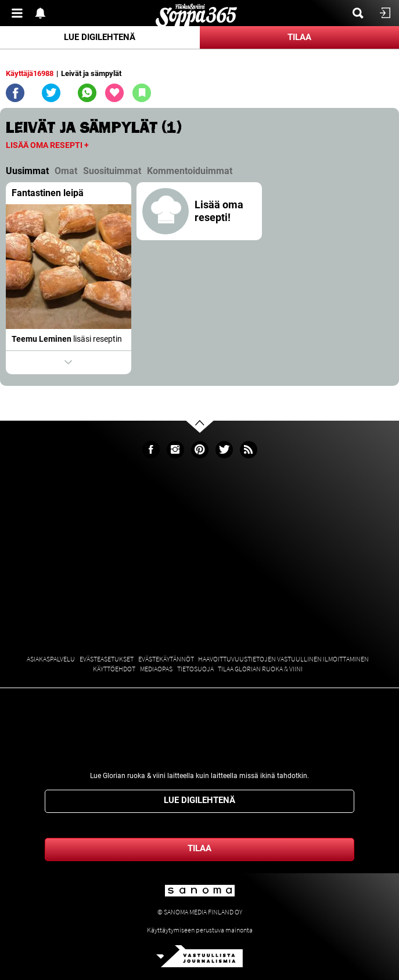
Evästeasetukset (107, 659)
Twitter (224, 450)
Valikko (20, 13)
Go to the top (210, 444)
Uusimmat (27, 171)
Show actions (69, 363)
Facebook (151, 450)
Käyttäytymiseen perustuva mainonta (200, 930)
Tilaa (299, 37)
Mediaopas (156, 669)
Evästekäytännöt (166, 659)
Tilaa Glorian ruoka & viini (260, 669)
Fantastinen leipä (48, 193)
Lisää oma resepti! (219, 211)
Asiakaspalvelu (51, 659)
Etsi (361, 13)
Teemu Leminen (42, 339)
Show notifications (44, 13)
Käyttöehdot (114, 669)
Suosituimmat (112, 171)
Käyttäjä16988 (30, 73)
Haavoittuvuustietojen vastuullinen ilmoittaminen (283, 659)
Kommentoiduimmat (190, 171)
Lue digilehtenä (100, 37)
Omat (66, 171)
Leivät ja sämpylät (91, 73)
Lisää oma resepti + (47, 145)
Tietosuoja (195, 669)
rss (249, 450)
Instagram (175, 450)
